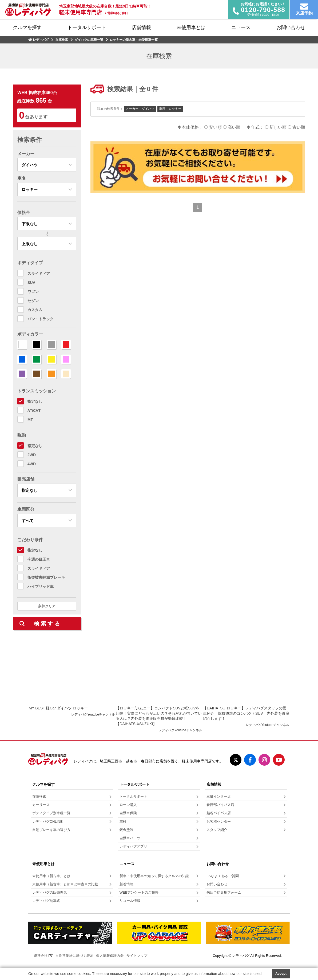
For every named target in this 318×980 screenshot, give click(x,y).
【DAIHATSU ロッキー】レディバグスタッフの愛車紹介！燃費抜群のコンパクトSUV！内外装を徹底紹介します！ (246, 713)
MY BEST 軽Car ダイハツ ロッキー (58, 708)
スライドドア (39, 274)
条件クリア (47, 606)
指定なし (35, 401)
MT (30, 420)
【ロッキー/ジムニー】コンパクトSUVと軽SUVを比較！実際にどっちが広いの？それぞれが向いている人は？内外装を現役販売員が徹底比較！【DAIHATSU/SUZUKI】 (159, 716)
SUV (31, 283)
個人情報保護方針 (110, 956)
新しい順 (276, 127)
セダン (33, 301)
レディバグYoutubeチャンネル (93, 714)
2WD (32, 455)
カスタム (35, 310)
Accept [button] (281, 974)
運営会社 (43, 956)
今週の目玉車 (39, 559)
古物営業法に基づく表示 (74, 956)
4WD (32, 464)
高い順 (232, 127)
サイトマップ (137, 956)
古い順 (297, 127)
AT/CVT (34, 411)
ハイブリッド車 (41, 587)
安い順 (214, 127)
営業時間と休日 (116, 13)
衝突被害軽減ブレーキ (46, 577)
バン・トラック (41, 319)
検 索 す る (47, 624)
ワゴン (33, 292)
